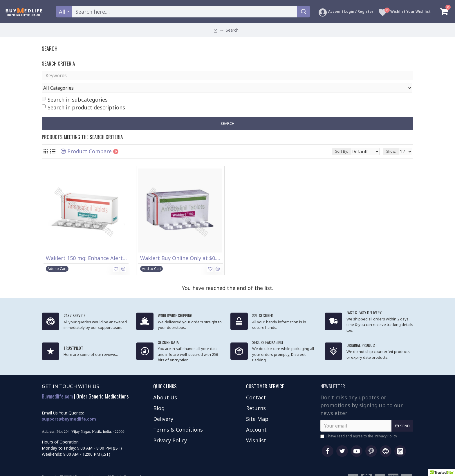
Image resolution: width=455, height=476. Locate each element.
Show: (393, 140)
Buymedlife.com (57, 385)
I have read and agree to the (359, 425)
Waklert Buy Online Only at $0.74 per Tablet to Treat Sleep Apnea (182, 247)
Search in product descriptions (83, 96)
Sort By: (337, 140)
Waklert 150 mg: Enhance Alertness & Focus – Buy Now (87, 247)
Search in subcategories (75, 89)
